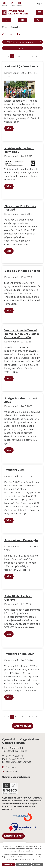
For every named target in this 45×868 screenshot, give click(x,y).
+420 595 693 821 (15, 756)
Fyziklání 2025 (14, 470)
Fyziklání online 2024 (19, 654)
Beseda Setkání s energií (22, 271)
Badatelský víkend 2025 (21, 66)
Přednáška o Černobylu (21, 540)
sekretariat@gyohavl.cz (18, 762)
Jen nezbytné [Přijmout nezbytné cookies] (23, 864)
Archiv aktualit (23, 726)
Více (9, 128)
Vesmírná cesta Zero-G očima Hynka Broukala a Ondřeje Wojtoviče (22, 334)
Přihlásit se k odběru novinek (24, 42)
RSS (30, 48)
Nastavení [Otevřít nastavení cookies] (37, 864)
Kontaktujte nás (13, 836)
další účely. (31, 851)
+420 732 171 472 (15, 759)
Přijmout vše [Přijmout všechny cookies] (9, 864)
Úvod (5, 27)
